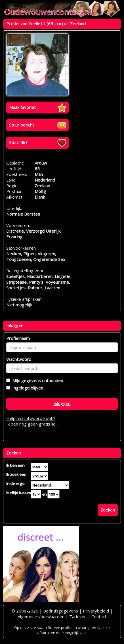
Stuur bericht (22, 125)
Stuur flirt (18, 142)
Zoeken (108, 510)
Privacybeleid (96, 611)
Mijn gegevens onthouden (36, 380)
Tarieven (78, 616)
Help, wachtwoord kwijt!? (31, 418)
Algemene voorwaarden (41, 616)
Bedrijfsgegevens (61, 611)
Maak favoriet (22, 107)
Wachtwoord (19, 359)
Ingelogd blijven (27, 388)
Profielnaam (18, 338)
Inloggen (62, 403)
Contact (99, 616)
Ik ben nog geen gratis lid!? (32, 424)
